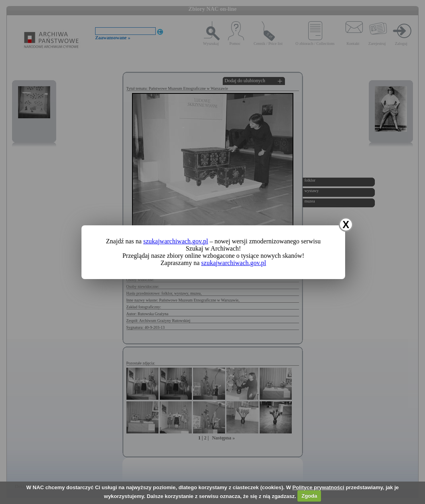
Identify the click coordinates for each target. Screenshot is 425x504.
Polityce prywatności (318, 487)
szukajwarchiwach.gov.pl (176, 241)
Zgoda (309, 496)
